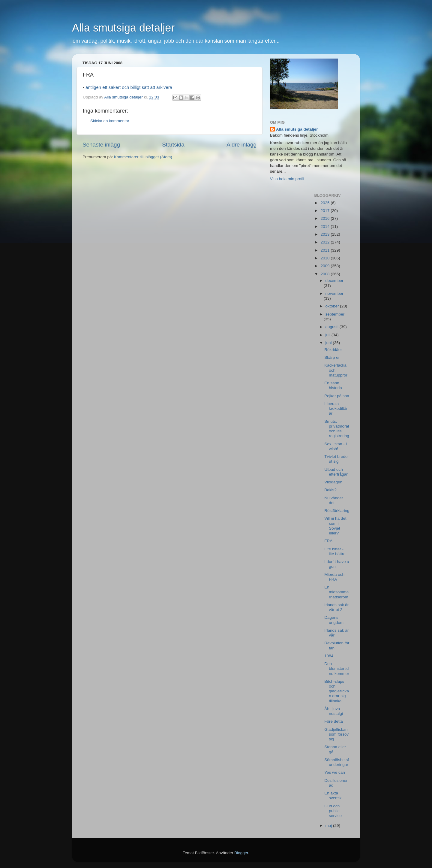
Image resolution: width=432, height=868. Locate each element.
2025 (325, 203)
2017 (325, 211)
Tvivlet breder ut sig (337, 459)
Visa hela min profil (287, 179)
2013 (325, 234)
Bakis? (330, 490)
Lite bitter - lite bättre (335, 551)
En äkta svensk (333, 795)
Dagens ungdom (334, 620)
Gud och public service (333, 811)
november (334, 293)
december (334, 281)
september (335, 314)
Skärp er (332, 357)
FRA (328, 541)
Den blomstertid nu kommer (337, 668)
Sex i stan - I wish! (336, 446)
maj (329, 826)
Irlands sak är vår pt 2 (336, 607)
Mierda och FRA (334, 577)
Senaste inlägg (101, 145)
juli (328, 335)
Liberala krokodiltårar (336, 408)
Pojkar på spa (337, 396)
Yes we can (335, 772)
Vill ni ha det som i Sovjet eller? (335, 526)
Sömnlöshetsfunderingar (337, 762)
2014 (325, 227)
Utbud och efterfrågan (336, 472)
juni (329, 343)
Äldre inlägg (241, 145)
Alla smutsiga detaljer (123, 28)
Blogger (241, 853)
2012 (325, 242)
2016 (325, 218)
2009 (325, 266)
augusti (333, 327)
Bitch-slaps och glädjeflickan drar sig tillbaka (337, 691)
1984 (329, 656)
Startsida (173, 145)
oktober (333, 306)
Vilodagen (333, 482)
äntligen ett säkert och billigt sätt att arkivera (129, 87)
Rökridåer (333, 350)
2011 (325, 250)
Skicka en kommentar (110, 121)
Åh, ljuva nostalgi (334, 711)
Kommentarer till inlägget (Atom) (143, 157)
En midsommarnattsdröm (336, 592)
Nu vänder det (334, 500)
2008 (325, 274)
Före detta (334, 721)
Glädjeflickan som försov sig (336, 734)
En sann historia (333, 385)
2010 (325, 258)
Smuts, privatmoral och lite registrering (337, 429)
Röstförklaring (337, 511)
